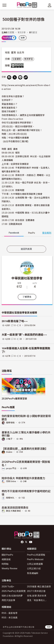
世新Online (11, 481)
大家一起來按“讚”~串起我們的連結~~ (24, 335)
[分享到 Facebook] (9, 77)
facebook (22, 542)
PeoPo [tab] (31, 233)
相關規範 (6, 559)
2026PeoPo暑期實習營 (14, 398)
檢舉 (23, 38)
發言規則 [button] (47, 233)
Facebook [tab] (14, 233)
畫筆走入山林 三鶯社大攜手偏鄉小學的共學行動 (26, 434)
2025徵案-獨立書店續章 (39, 587)
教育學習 (29, 59)
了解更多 (27, 297)
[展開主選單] (4, 5)
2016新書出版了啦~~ (15, 321)
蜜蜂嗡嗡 (10, 423)
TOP (49, 627)
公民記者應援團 (35, 564)
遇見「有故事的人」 (37, 600)
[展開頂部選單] (50, 5)
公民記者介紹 (34, 568)
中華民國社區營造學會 (27, 278)
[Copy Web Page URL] (26, 77)
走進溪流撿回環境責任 (15, 507)
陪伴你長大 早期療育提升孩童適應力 (23, 478)
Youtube (31, 542)
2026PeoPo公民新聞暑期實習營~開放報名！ (26, 463)
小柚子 (9, 439)
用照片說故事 (8, 600)
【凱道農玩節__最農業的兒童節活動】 (25, 448)
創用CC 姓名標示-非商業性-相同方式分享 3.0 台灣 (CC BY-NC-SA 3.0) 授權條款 (18, 65)
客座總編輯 (33, 573)
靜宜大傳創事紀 (13, 511)
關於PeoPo (7, 555)
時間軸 (5, 564)
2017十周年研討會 (36, 591)
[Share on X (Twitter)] (15, 77)
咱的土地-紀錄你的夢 (12, 596)
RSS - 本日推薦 (10, 618)
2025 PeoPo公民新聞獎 (14, 591)
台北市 (20, 53)
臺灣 (13, 53)
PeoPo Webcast (35, 559)
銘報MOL (10, 498)
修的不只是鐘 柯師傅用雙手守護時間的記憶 (26, 493)
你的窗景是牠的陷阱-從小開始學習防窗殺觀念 (26, 417)
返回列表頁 (26, 249)
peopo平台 (11, 468)
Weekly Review (9, 568)
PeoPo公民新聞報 (36, 555)
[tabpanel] (26, 242)
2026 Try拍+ (8, 587)
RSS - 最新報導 (10, 613)
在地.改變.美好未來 (37, 596)
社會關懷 (17, 59)
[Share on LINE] (20, 77)
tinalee (9, 452)
